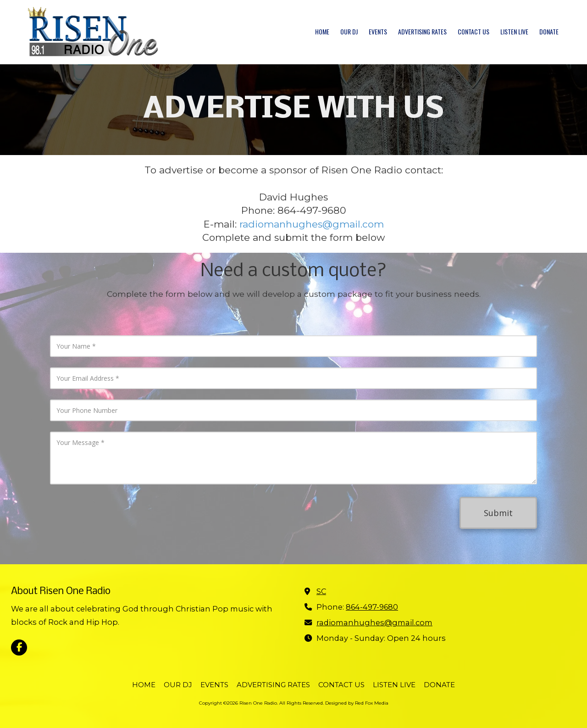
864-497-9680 (372, 607)
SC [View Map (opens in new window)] (321, 591)
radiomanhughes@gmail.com (312, 224)
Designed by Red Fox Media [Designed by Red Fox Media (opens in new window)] (357, 703)
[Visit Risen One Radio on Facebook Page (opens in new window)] (19, 647)
